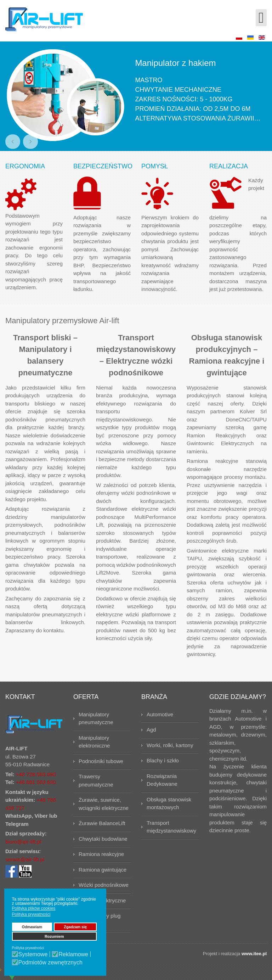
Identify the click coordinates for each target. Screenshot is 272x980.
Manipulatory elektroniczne (94, 742)
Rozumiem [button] (54, 936)
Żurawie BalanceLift (102, 823)
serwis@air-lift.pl (25, 859)
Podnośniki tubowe (101, 761)
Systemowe (33, 954)
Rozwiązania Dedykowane (162, 780)
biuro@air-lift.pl (23, 842)
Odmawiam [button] (32, 927)
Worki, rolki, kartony (170, 745)
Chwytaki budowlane (103, 839)
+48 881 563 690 (36, 782)
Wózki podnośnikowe (104, 885)
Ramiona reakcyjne (101, 854)
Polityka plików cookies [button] (34, 908)
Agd (151, 730)
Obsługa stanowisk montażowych (169, 803)
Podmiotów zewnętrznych (50, 963)
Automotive (160, 714)
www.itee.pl (254, 954)
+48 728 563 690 (36, 774)
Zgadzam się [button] (75, 927)
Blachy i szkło (163, 760)
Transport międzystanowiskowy (171, 827)
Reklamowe (73, 954)
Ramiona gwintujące (103, 870)
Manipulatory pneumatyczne (96, 718)
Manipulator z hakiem (175, 63)
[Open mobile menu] (261, 18)
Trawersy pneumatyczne (96, 780)
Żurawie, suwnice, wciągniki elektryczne (104, 804)
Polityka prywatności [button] (31, 914)
